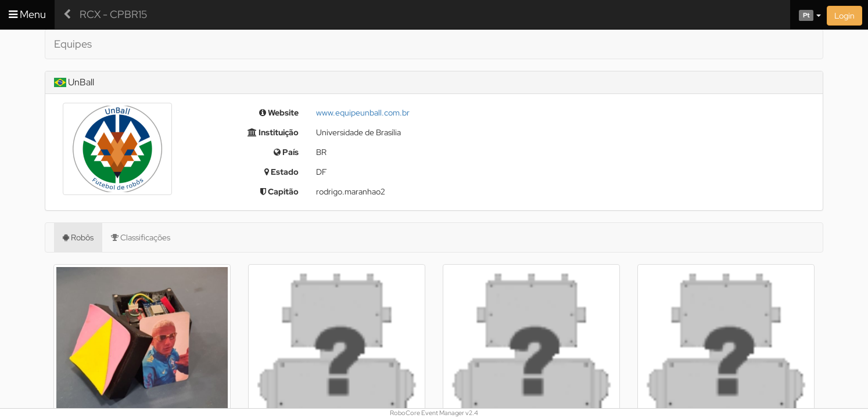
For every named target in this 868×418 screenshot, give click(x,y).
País (286, 152)
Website (279, 113)
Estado (281, 172)
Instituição (273, 132)
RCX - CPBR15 (113, 14)
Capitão (279, 192)
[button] (806, 15)
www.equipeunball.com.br (363, 113)
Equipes (73, 44)
